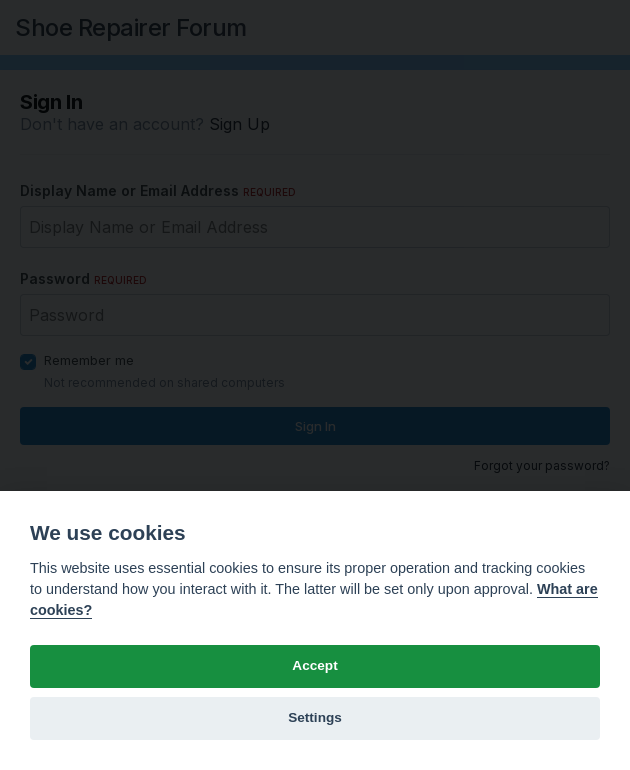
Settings (315, 717)
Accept (314, 665)
